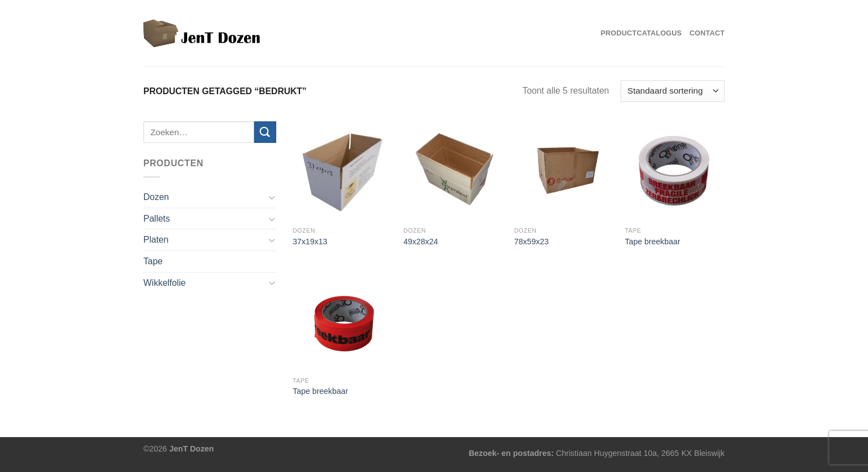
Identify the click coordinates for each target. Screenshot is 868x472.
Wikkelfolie (164, 283)
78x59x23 (531, 242)
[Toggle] (272, 197)
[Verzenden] (265, 132)
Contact (707, 33)
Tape (153, 261)
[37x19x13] (343, 171)
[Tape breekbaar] (675, 171)
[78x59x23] (564, 171)
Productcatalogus (641, 33)
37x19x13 (310, 242)
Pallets (157, 219)
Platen (156, 240)
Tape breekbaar (653, 242)
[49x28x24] (453, 171)
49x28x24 (421, 242)
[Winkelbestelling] (673, 91)
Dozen (156, 197)
